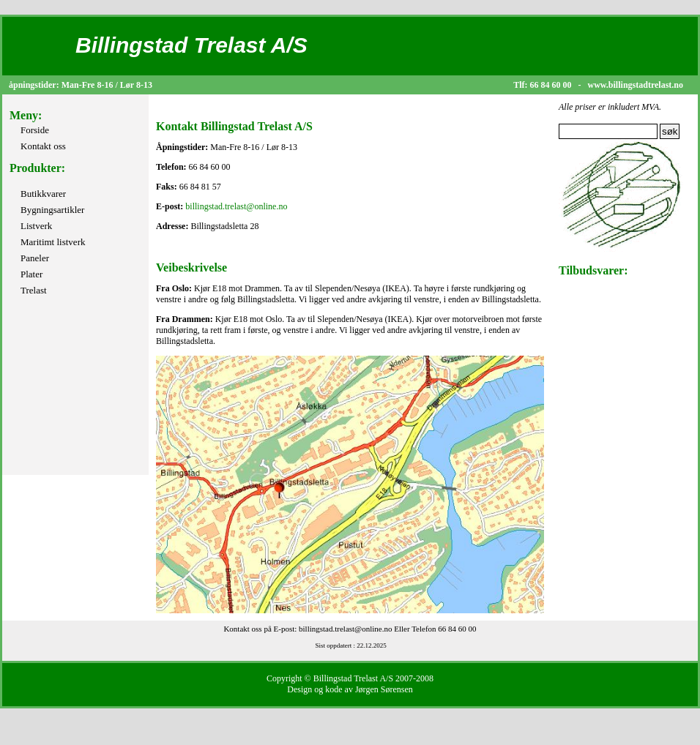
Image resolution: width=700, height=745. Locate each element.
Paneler (35, 258)
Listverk (36, 226)
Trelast (34, 290)
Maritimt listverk (53, 242)
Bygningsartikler (52, 210)
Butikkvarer (43, 194)
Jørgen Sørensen (384, 689)
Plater (31, 274)
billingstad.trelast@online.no (236, 206)
